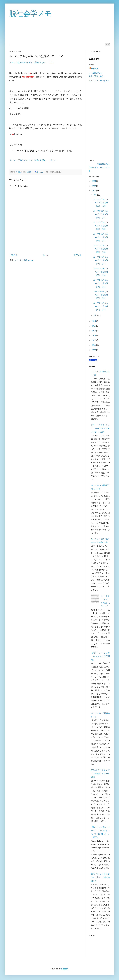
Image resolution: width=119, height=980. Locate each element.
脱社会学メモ (30, 14)
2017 (94, 191)
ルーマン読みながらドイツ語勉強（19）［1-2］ (101, 306)
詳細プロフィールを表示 (99, 81)
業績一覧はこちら (96, 76)
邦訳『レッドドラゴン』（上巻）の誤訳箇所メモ (100, 877)
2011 (94, 345)
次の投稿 (14, 255)
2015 (94, 326)
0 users (40, 172)
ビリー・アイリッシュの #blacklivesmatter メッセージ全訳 (100, 428)
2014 (94, 331)
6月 (95, 315)
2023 (94, 181)
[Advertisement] (45, 246)
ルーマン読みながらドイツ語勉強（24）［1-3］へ (33, 160)
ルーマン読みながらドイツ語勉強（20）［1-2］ (101, 295)
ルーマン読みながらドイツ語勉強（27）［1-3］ (101, 214)
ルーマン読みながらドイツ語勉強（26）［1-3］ (101, 226)
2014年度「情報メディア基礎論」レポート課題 (100, 774)
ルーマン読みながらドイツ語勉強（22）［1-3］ (32, 62)
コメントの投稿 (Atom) (24, 260)
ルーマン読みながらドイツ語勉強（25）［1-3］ (101, 237)
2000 (94, 350)
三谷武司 (19, 172)
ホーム (45, 255)
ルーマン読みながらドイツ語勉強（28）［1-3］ (101, 203)
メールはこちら (95, 73)
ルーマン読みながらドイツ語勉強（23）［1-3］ (101, 260)
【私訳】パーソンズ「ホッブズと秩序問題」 (100, 656)
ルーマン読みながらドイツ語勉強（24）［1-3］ (101, 249)
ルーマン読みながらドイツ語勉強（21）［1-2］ (101, 283)
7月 (95, 195)
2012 (94, 340)
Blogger (64, 969)
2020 (94, 186)
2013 (94, 336)
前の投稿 (77, 255)
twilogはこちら (104, 164)
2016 (94, 321)
